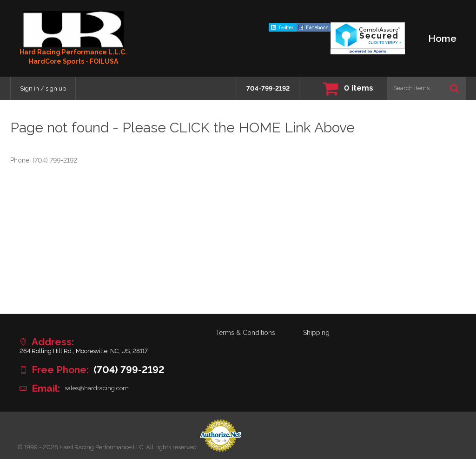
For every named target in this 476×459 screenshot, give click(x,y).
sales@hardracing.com (97, 388)
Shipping (316, 333)
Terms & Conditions (245, 333)
